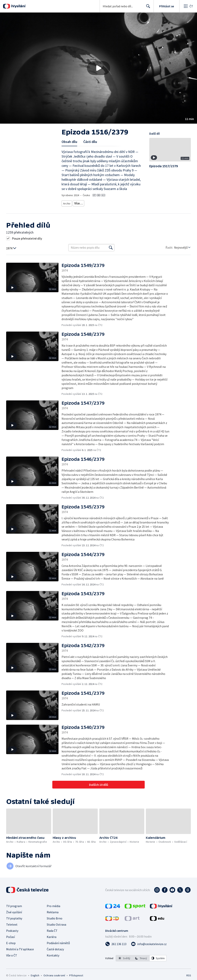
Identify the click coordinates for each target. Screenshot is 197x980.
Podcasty (12, 935)
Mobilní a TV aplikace (20, 954)
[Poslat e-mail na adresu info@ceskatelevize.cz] (149, 948)
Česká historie (128, 208)
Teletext (12, 929)
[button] (98, 68)
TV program (14, 910)
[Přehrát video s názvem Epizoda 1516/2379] (98, 68)
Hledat (147, 8)
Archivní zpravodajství (76, 208)
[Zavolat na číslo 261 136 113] (116, 948)
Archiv (67, 203)
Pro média (53, 910)
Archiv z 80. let (83, 203)
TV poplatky (14, 923)
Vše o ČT (12, 960)
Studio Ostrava (56, 929)
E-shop (11, 947)
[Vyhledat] (111, 252)
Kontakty (53, 960)
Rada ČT (52, 935)
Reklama (53, 917)
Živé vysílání (14, 917)
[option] (124, 963)
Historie (97, 208)
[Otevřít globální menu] (188, 6)
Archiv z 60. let (103, 203)
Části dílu (90, 142)
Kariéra (52, 941)
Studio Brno (55, 923)
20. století (111, 208)
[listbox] (141, 963)
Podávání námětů (58, 947)
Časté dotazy (55, 954)
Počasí (10, 941)
